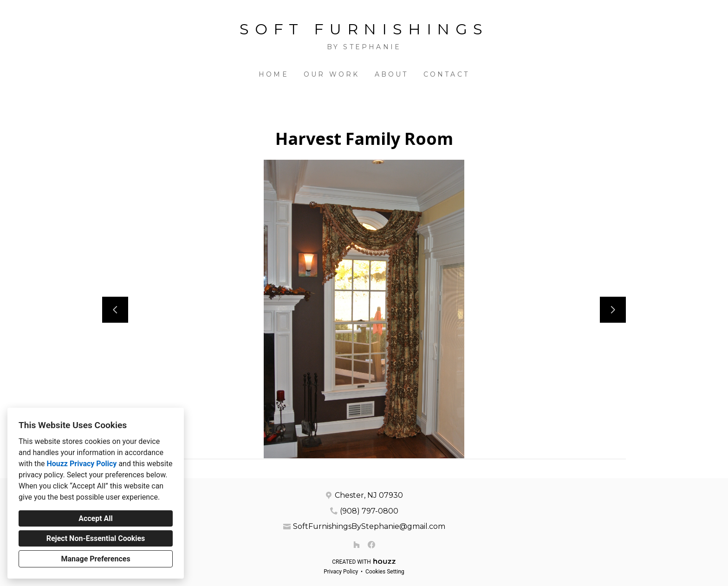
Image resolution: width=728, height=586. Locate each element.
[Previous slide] (115, 310)
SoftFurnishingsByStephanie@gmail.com (369, 526)
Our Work (332, 74)
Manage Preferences (95, 559)
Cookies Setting (385, 572)
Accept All (96, 518)
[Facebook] (371, 545)
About (392, 74)
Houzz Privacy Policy (81, 464)
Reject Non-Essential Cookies (96, 538)
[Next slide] (613, 310)
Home (274, 74)
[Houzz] (357, 545)
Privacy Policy (341, 572)
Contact (446, 74)
